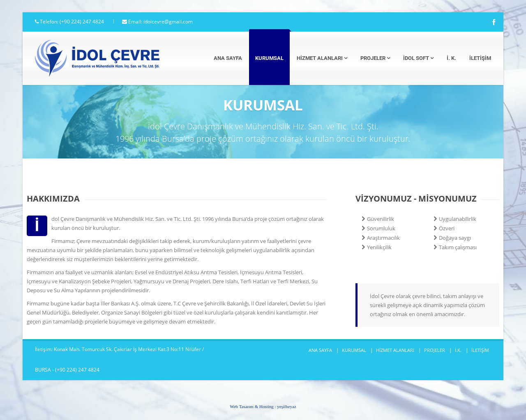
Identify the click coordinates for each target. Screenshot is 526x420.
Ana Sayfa (228, 58)
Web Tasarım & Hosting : (263, 406)
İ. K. (451, 58)
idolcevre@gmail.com (168, 22)
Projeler (375, 58)
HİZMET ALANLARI (395, 350)
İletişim (480, 58)
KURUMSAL (354, 350)
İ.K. (458, 350)
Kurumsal (269, 58)
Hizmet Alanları (322, 58)
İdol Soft (418, 58)
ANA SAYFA (320, 350)
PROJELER (435, 350)
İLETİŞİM (480, 350)
